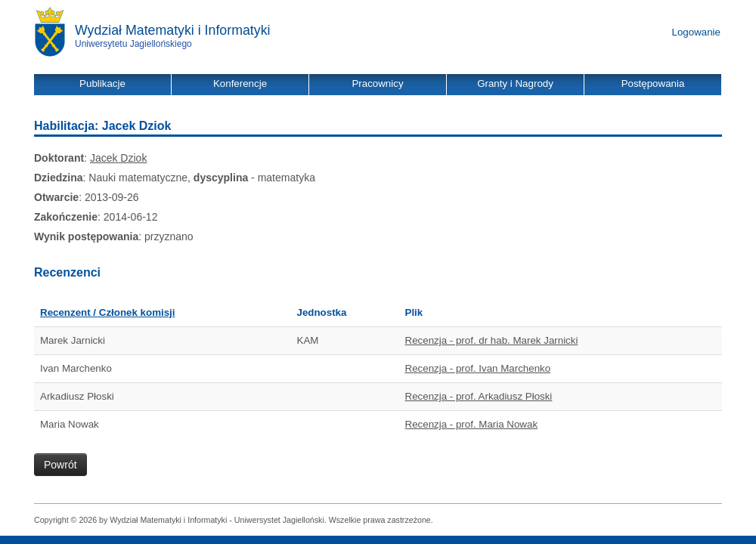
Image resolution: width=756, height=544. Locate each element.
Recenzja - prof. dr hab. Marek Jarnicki (492, 340)
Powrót (60, 465)
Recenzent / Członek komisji (108, 312)
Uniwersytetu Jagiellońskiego (133, 44)
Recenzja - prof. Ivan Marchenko (478, 368)
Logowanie (696, 32)
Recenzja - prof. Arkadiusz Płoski (479, 396)
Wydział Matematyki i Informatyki (173, 30)
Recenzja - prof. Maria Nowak (472, 424)
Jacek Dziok (118, 158)
